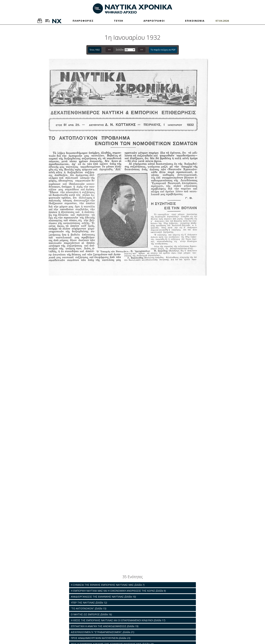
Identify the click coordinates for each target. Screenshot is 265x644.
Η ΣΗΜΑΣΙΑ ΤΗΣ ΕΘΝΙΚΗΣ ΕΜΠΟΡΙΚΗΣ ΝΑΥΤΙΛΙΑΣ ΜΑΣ (108, 585)
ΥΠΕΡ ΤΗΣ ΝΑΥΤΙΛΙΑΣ (89, 603)
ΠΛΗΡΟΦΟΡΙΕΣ (83, 21)
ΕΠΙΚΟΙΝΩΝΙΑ (195, 21)
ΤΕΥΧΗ (119, 21)
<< (109, 50)
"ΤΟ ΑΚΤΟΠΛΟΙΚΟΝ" (89, 608)
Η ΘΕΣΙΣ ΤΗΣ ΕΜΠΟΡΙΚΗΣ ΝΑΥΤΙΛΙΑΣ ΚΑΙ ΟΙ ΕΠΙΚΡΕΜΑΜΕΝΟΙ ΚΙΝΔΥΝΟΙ (118, 620)
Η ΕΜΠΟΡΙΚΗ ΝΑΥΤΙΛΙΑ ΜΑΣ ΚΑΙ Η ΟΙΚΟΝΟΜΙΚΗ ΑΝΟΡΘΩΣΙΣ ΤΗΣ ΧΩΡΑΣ (118, 591)
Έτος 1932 (95, 50)
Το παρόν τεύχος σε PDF (163, 50)
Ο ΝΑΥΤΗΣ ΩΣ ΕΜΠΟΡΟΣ (91, 614)
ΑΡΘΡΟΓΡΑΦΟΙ (154, 21)
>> (142, 50)
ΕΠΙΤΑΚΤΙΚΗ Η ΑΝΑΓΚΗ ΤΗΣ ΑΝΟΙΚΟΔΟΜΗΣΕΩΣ (105, 626)
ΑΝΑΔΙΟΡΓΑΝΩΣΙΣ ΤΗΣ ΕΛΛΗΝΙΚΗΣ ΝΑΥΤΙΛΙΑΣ (103, 597)
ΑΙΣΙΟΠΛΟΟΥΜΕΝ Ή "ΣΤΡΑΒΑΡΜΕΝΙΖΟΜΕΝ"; (103, 632)
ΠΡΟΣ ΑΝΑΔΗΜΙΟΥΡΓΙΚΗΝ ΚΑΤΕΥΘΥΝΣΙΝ (101, 638)
